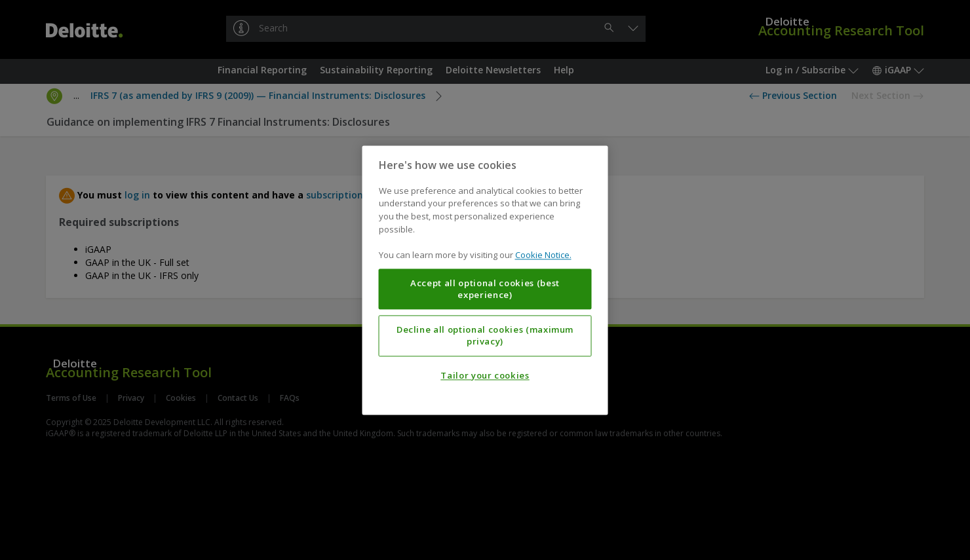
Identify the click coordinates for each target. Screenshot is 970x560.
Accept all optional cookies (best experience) (485, 289)
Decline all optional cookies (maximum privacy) (485, 335)
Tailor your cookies (485, 375)
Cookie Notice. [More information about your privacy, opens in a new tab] (543, 255)
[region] (485, 280)
